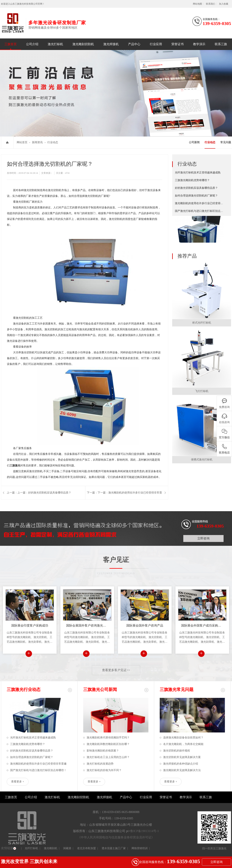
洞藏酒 (67, 848)
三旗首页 (11, 44)
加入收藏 (224, 4)
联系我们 (211, 4)
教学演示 (199, 44)
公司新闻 (194, 142)
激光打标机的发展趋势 (100, 764)
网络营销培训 (140, 848)
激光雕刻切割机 (83, 44)
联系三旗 (221, 44)
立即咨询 (203, 538)
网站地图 (197, 4)
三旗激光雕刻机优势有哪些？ (192, 180)
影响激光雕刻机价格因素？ (103, 751)
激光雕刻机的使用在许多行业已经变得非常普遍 (203, 203)
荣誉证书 (178, 44)
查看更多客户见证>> (116, 670)
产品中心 (134, 44)
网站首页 (22, 142)
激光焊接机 (111, 44)
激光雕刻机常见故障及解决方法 (182, 770)
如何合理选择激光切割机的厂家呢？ (196, 196)
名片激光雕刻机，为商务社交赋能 (183, 744)
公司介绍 (32, 44)
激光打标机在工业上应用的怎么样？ (108, 757)
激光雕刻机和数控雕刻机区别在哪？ (108, 744)
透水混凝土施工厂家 (114, 848)
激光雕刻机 (51, 848)
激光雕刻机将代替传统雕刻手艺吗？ (108, 738)
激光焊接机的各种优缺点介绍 (181, 764)
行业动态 (53, 142)
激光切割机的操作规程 (177, 751)
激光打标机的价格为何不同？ (104, 770)
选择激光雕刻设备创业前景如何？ (183, 738)
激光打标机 (55, 44)
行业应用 (156, 44)
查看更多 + (18, 782)
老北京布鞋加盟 (86, 848)
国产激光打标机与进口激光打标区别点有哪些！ (203, 211)
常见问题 (226, 142)
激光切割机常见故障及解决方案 (182, 757)
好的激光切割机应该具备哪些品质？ (196, 188)
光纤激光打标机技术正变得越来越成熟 (198, 173)
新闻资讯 (37, 142)
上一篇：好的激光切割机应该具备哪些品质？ (44, 493)
